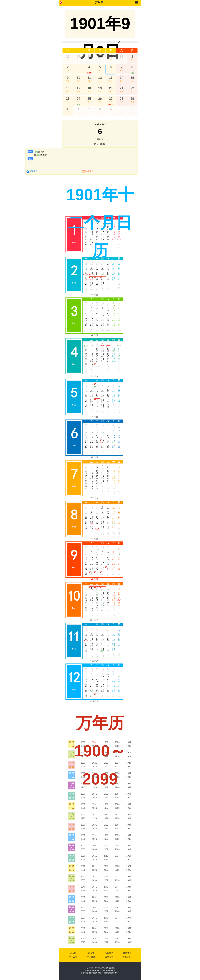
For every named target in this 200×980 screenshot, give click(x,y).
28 (89, 56)
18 (89, 88)
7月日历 (94, 498)
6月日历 (94, 457)
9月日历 (94, 579)
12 (100, 78)
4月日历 (94, 376)
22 (132, 88)
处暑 (36, 152)
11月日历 (94, 661)
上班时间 (109, 957)
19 (100, 88)
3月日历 (94, 335)
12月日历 (94, 701)
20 (111, 88)
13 (111, 78)
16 (68, 88)
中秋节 (111, 104)
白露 (132, 73)
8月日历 (94, 539)
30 (111, 56)
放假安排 (127, 957)
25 (89, 99)
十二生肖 (73, 957)
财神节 (89, 73)
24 (78, 99)
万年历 (99, 3)
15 (132, 78)
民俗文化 (127, 953)
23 (68, 99)
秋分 (78, 104)
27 (78, 56)
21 (122, 88)
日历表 (73, 953)
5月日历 (94, 417)
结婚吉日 (89, 171)
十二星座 (91, 957)
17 (78, 88)
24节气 (91, 953)
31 (122, 56)
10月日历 (94, 620)
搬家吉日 (33, 171)
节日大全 (109, 953)
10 (78, 78)
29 (100, 56)
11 (89, 78)
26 (68, 56)
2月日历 (94, 295)
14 (122, 78)
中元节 (89, 62)
